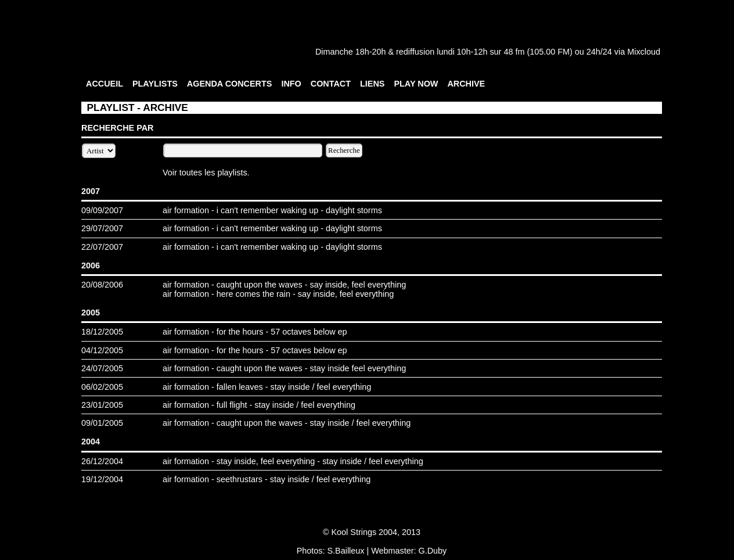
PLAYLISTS (155, 84)
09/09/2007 (102, 210)
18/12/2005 (102, 332)
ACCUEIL (105, 84)
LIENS (372, 84)
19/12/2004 (102, 479)
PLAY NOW (416, 84)
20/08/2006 (102, 285)
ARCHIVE (466, 84)
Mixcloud (644, 52)
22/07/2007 (102, 247)
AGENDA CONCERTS (230, 84)
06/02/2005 (102, 387)
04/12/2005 (102, 350)
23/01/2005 (102, 405)
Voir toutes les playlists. (206, 173)
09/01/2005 (102, 423)
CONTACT (331, 84)
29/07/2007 (102, 228)
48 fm (514, 52)
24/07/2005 (102, 368)
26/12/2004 (102, 461)
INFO (291, 84)
